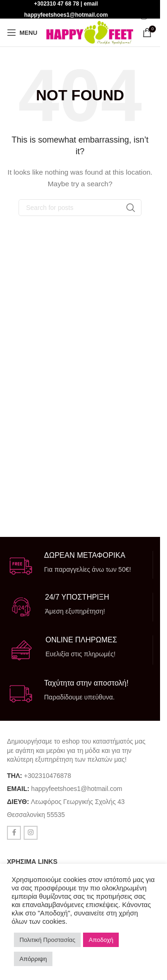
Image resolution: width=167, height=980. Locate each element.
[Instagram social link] (144, 16)
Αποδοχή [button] (101, 940)
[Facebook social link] (14, 833)
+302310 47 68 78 (56, 4)
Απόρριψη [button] (33, 959)
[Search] (80, 208)
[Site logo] (90, 32)
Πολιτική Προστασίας (47, 940)
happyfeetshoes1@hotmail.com (77, 789)
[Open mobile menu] (22, 33)
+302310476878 (48, 776)
